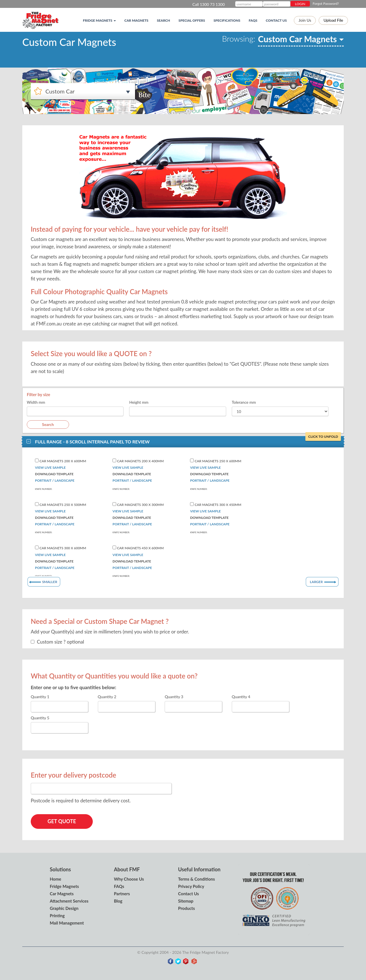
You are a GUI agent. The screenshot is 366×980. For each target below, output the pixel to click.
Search (163, 20)
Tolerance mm (244, 402)
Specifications (227, 20)
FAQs (253, 20)
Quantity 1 (40, 697)
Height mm (139, 402)
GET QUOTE (62, 821)
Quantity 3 (174, 697)
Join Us (305, 20)
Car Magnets (136, 20)
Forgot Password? (326, 4)
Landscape (65, 480)
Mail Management (67, 923)
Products (187, 908)
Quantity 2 (107, 697)
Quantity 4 (241, 697)
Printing (57, 916)
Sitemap (186, 901)
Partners (122, 894)
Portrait (43, 480)
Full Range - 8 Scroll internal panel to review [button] (187, 441)
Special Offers (192, 20)
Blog (118, 901)
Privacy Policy (191, 886)
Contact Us (276, 20)
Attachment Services (69, 901)
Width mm (36, 402)
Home (56, 879)
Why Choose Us (129, 879)
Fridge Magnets (64, 886)
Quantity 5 (40, 718)
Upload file (333, 20)
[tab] (183, 442)
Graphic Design (64, 908)
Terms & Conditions (197, 879)
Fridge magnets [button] (99, 20)
